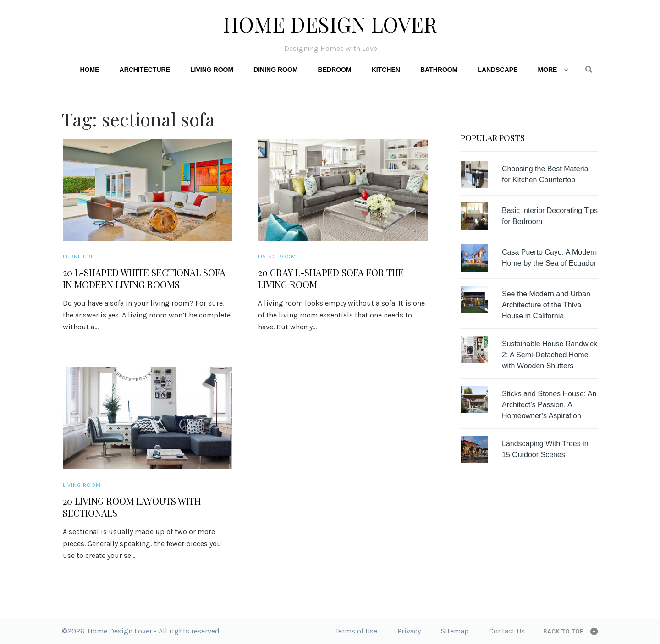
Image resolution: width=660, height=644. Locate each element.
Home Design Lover (330, 24)
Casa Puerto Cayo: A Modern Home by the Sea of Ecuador (549, 258)
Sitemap (455, 631)
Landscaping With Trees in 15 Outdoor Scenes (545, 449)
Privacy (409, 631)
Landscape (498, 70)
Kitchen (386, 70)
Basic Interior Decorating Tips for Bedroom (550, 216)
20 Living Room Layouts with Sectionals (132, 507)
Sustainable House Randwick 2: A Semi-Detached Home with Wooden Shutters (550, 355)
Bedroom (335, 70)
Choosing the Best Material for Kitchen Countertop (546, 174)
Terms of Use (356, 631)
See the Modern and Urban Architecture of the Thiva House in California (546, 305)
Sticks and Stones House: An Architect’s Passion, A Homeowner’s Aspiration (549, 405)
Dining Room (275, 70)
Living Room (212, 70)
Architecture (145, 70)
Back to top (563, 631)
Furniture (79, 257)
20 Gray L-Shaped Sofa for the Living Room (331, 278)
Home (90, 70)
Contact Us (507, 631)
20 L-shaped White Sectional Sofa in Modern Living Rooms (144, 278)
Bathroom (439, 70)
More (547, 70)
